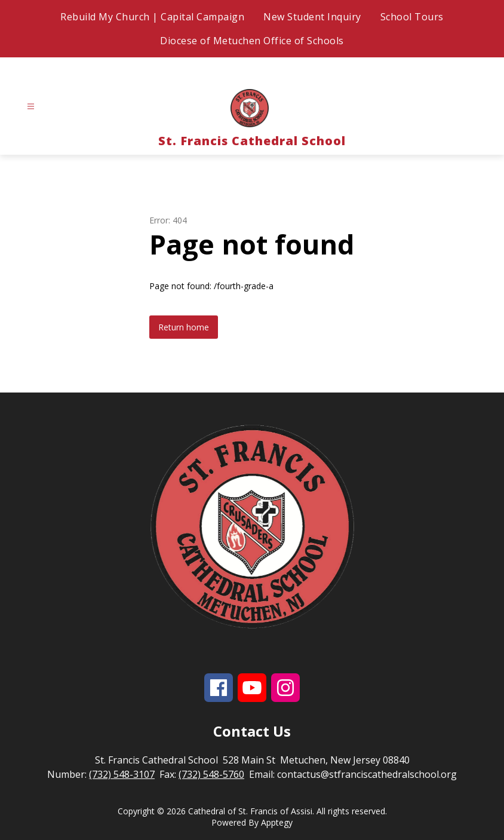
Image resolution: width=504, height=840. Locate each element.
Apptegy (277, 822)
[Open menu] (31, 107)
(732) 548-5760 (211, 774)
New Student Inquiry (312, 17)
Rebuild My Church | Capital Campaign (152, 17)
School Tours (412, 17)
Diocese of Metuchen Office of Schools (252, 41)
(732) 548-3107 (122, 774)
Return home (184, 327)
